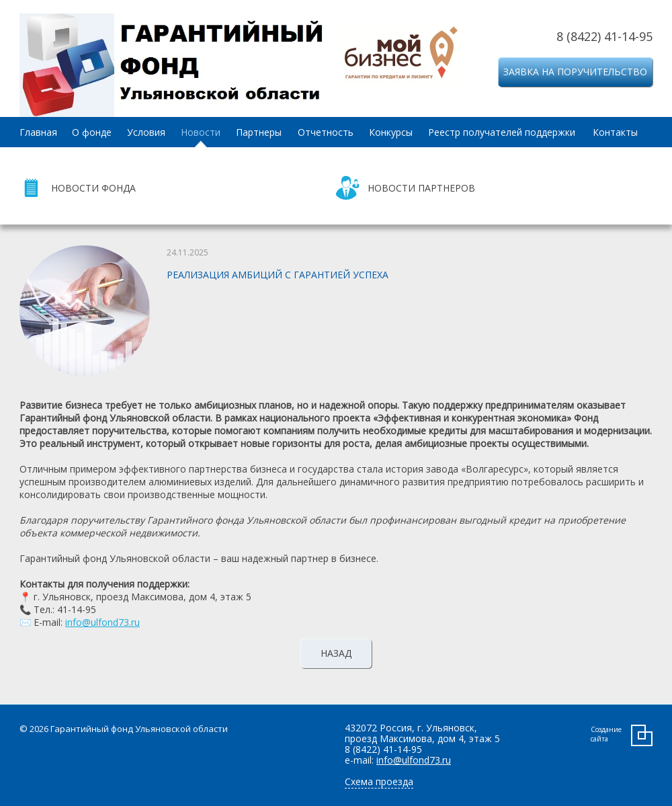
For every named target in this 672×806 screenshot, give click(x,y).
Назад (336, 653)
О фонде (92, 132)
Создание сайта (606, 734)
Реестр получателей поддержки (502, 132)
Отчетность (326, 132)
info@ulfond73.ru (102, 622)
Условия (146, 132)
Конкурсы (391, 132)
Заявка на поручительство (575, 72)
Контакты (615, 132)
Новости (201, 132)
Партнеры (259, 132)
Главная (38, 132)
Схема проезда (379, 781)
